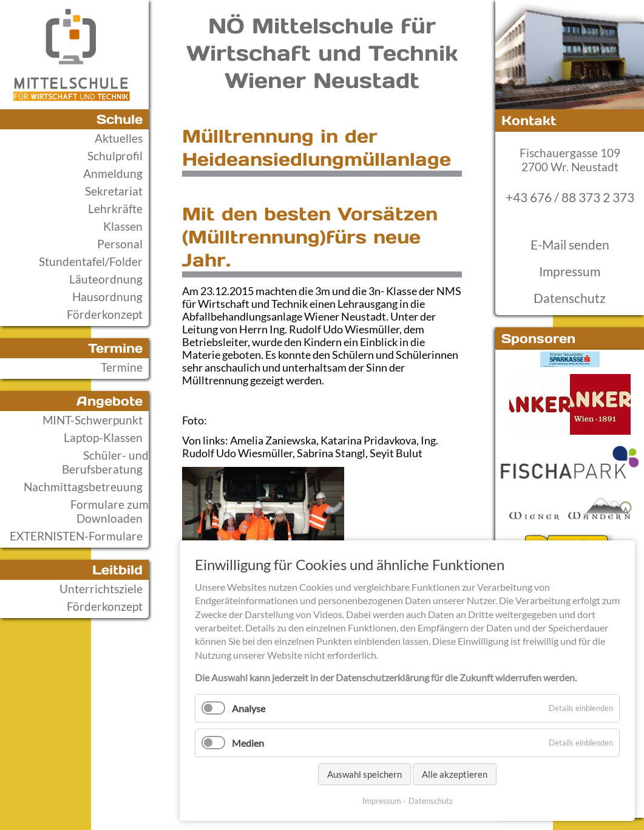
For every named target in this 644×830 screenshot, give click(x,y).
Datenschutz (570, 298)
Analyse (249, 708)
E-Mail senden (570, 245)
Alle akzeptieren (455, 774)
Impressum (570, 271)
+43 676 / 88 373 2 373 (570, 197)
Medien (248, 743)
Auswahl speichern (364, 774)
